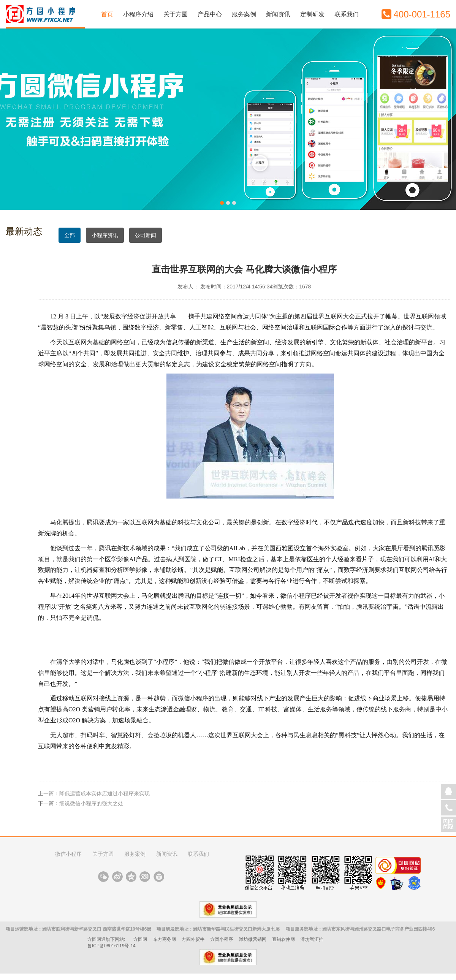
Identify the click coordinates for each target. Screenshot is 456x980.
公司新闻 (146, 235)
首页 (107, 14)
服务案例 (244, 14)
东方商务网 (165, 939)
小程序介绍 (138, 14)
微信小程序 (68, 854)
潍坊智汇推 (312, 939)
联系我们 (347, 14)
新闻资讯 (278, 14)
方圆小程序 (222, 939)
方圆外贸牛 (193, 939)
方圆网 (140, 939)
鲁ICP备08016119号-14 (112, 946)
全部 (70, 237)
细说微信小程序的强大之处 (91, 803)
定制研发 (312, 14)
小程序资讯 (105, 235)
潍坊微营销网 (253, 939)
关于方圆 (176, 14)
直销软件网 (283, 939)
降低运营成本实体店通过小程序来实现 (104, 793)
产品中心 (210, 14)
